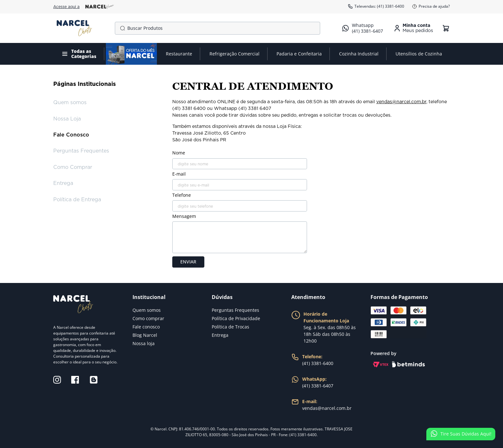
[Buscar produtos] (121, 28)
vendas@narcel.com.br (401, 102)
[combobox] (217, 28)
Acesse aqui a (84, 7)
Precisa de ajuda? (431, 6)
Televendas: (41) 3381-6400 (376, 6)
